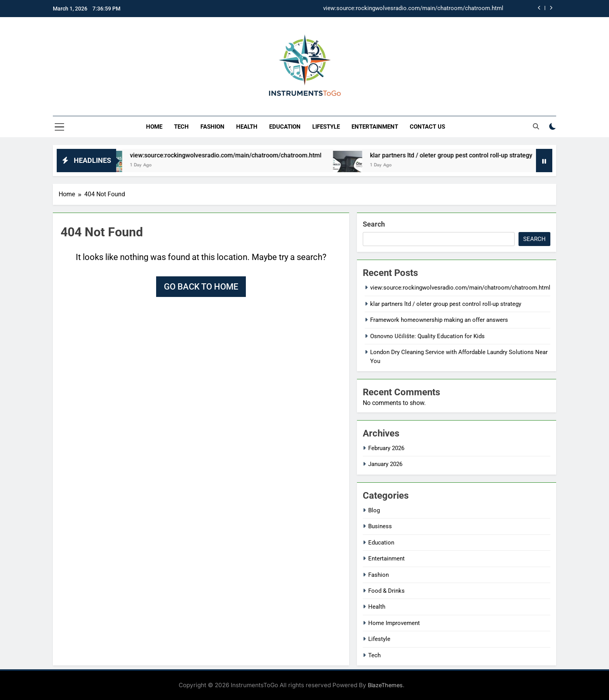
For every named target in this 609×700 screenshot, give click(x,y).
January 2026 (385, 464)
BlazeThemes (385, 685)
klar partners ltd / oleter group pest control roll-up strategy (462, 155)
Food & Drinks (386, 591)
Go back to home (201, 287)
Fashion (212, 127)
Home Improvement (394, 623)
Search (374, 224)
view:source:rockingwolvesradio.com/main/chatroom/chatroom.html (413, 9)
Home (154, 127)
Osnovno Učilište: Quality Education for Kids (427, 336)
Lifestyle (326, 127)
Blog (374, 510)
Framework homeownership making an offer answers (439, 320)
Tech (181, 127)
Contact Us (427, 127)
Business (380, 526)
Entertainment (375, 127)
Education (285, 127)
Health (247, 127)
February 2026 (386, 448)
